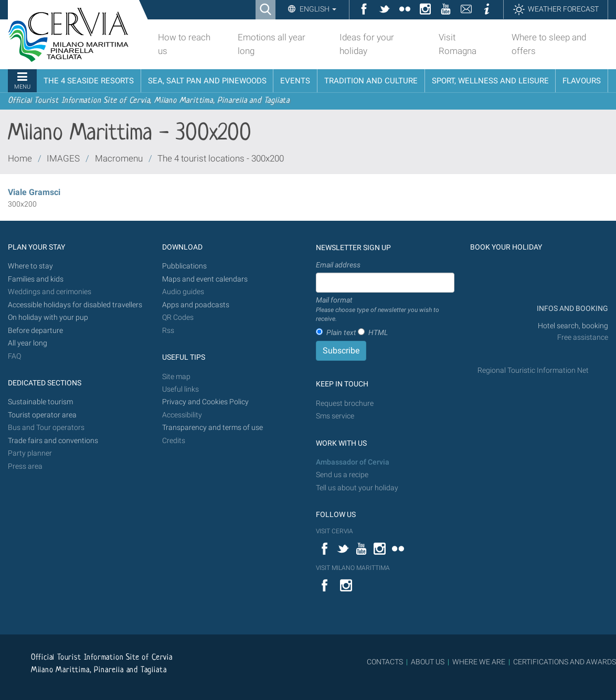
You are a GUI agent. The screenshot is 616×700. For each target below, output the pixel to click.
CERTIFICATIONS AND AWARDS (565, 662)
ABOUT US (428, 662)
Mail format (385, 310)
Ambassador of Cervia (353, 462)
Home (20, 158)
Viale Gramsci (34, 192)
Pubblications (184, 266)
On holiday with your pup (48, 317)
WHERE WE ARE (479, 662)
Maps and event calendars (205, 279)
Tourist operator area (42, 415)
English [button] (317, 9)
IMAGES (63, 158)
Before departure (35, 331)
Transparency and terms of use (213, 428)
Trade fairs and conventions (53, 441)
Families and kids (36, 279)
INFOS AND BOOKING (572, 309)
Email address (338, 265)
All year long (28, 343)
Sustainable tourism (40, 402)
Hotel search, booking (573, 326)
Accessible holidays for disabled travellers (75, 305)
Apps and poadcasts (196, 305)
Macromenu (119, 158)
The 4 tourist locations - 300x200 (221, 158)
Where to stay (30, 266)
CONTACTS (385, 662)
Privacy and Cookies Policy (205, 402)
